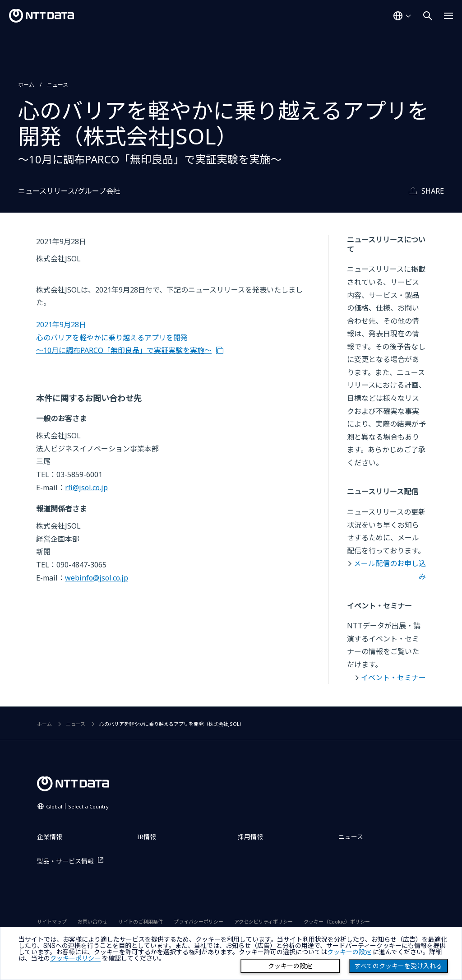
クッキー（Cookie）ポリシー (337, 922)
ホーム (26, 85)
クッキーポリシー (75, 958)
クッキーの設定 (290, 966)
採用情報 (250, 837)
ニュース (58, 85)
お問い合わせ (92, 922)
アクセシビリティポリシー (263, 922)
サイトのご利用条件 (141, 922)
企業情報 (50, 837)
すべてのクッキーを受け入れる (398, 966)
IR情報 (147, 837)
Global (77, 806)
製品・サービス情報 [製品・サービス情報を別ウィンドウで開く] (65, 861)
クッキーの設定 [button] (349, 952)
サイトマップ (52, 922)
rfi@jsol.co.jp (86, 488)
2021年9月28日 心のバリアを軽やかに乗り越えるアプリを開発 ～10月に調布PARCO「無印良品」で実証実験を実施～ (124, 337)
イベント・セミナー (393, 678)
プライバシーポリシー (199, 922)
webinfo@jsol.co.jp (97, 578)
